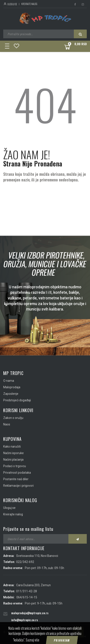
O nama (9, 381)
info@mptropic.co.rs (24, 620)
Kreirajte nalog (29, 4)
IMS (64, 636)
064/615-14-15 (27, 597)
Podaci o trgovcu (15, 466)
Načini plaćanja (13, 460)
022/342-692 (25, 562)
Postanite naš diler (16, 479)
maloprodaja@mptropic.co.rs (30, 613)
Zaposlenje (11, 394)
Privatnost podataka (17, 473)
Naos (7, 424)
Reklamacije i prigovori (18, 486)
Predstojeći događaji (17, 400)
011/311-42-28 (27, 591)
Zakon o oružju (13, 418)
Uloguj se (10, 4)
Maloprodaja (12, 387)
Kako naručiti (12, 446)
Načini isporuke (13, 453)
